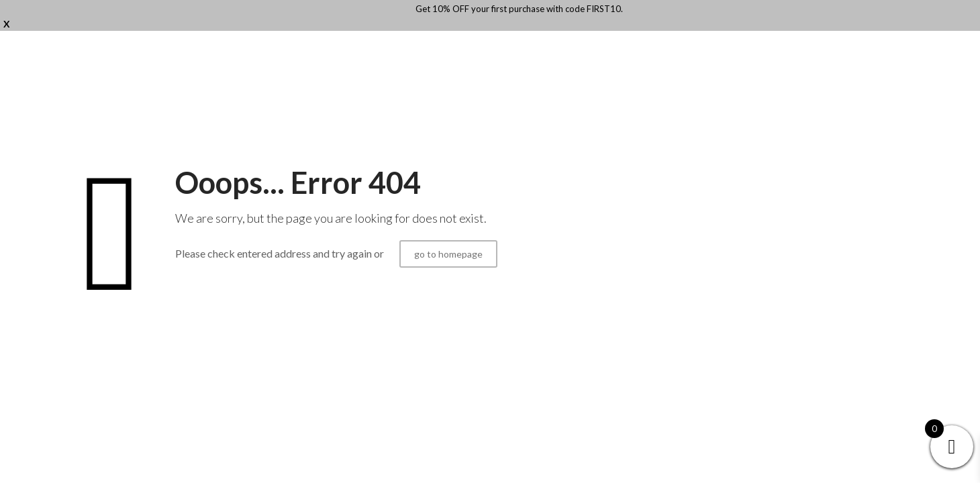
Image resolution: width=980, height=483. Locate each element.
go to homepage (448, 254)
